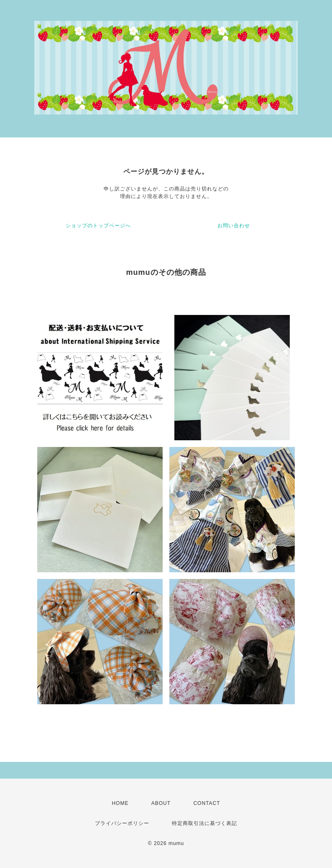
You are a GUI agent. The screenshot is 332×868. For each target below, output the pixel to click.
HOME (120, 803)
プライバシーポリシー (122, 823)
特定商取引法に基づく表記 (204, 823)
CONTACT (207, 803)
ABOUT (161, 803)
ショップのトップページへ (98, 226)
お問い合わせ (234, 226)
